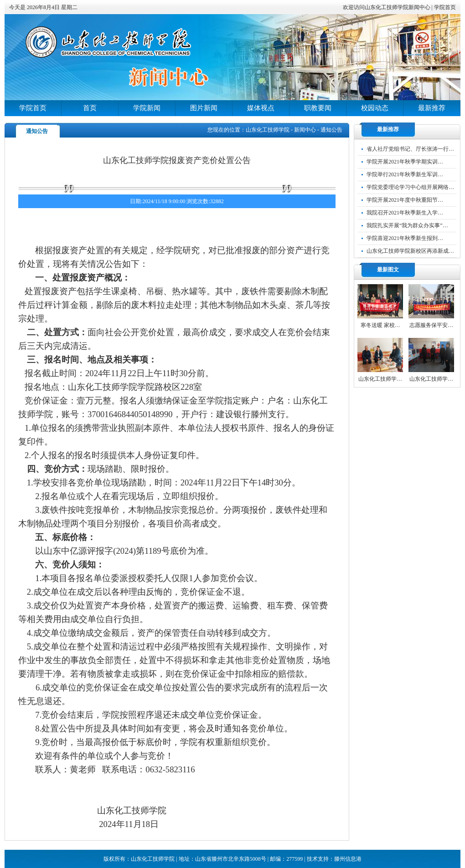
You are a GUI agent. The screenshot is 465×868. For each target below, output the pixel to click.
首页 (90, 108)
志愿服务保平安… (431, 325)
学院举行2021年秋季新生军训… (405, 174)
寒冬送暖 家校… (380, 325)
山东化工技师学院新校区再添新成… (410, 251)
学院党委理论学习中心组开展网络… (410, 187)
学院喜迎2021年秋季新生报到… (405, 238)
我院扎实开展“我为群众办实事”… (407, 225)
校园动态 (375, 108)
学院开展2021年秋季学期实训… (405, 162)
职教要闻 (318, 108)
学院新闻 (147, 108)
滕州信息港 (348, 859)
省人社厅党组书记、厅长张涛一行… (410, 149)
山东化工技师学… (380, 379)
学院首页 (445, 7)
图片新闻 (204, 108)
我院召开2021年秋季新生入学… (405, 213)
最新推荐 (432, 108)
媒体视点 (261, 108)
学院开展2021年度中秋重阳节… (405, 200)
